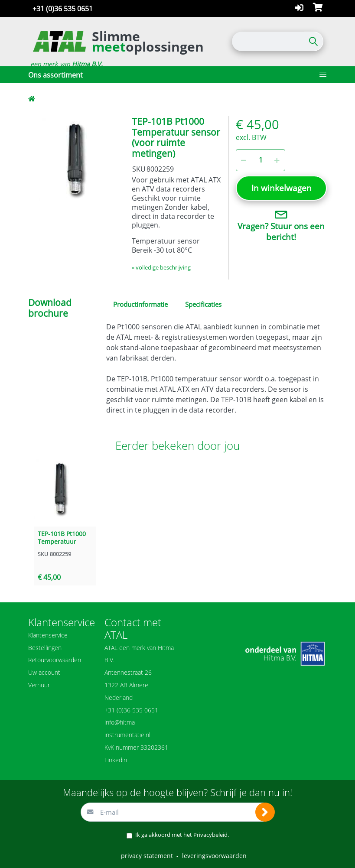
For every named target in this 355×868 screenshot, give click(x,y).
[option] (73, 161)
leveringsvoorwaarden (214, 856)
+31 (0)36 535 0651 (63, 9)
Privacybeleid (210, 835)
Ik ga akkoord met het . (182, 835)
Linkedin (116, 760)
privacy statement (147, 856)
